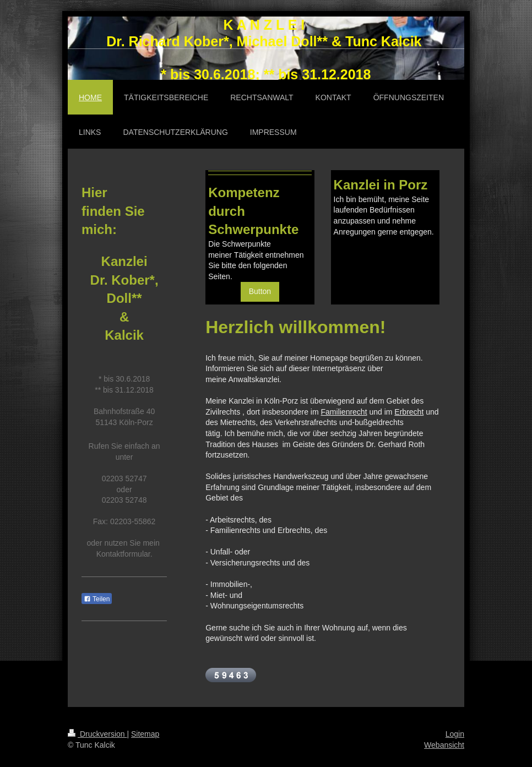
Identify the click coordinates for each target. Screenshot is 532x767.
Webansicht (444, 745)
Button (260, 291)
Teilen (97, 599)
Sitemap (145, 734)
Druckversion (97, 734)
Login (455, 734)
